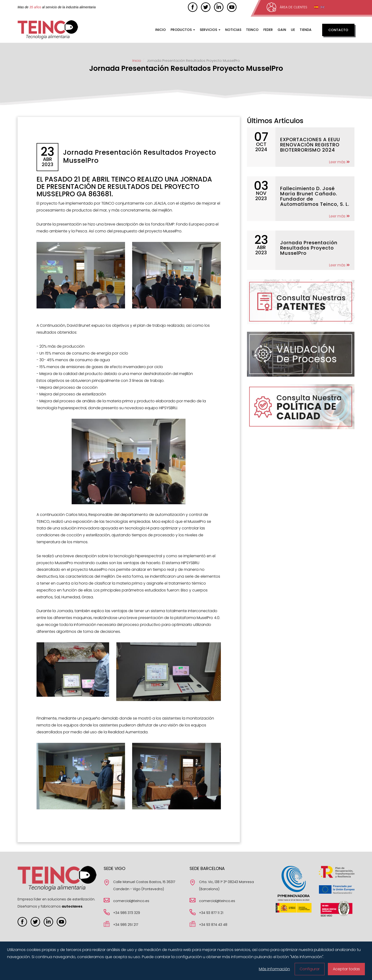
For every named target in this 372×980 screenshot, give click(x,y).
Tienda (306, 30)
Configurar (310, 969)
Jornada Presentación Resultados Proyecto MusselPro (309, 248)
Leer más (339, 162)
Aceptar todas (346, 969)
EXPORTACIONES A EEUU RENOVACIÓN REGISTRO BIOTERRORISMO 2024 (310, 145)
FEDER (268, 30)
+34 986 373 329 (127, 913)
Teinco (252, 30)
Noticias (233, 30)
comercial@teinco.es (131, 901)
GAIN (282, 30)
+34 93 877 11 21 (211, 913)
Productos (183, 30)
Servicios (210, 30)
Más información (274, 969)
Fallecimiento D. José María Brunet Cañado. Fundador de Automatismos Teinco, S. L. (315, 196)
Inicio (160, 30)
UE (293, 30)
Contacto (338, 30)
